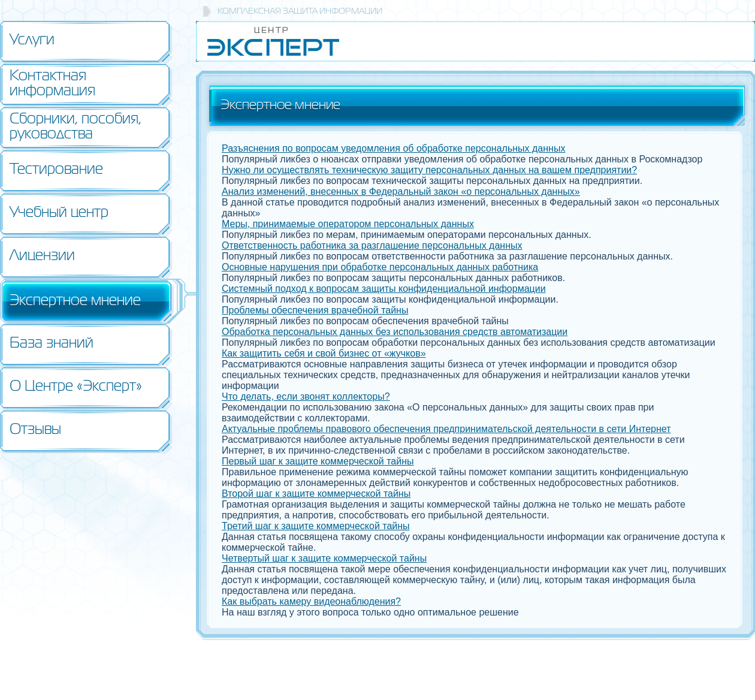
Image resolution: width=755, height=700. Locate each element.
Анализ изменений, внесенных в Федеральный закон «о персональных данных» (401, 191)
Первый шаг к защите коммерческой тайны (318, 461)
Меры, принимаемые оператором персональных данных (348, 224)
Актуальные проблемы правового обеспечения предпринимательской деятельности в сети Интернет (446, 429)
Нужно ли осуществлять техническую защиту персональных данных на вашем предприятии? (429, 170)
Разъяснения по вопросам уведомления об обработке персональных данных (393, 148)
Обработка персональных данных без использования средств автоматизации (395, 332)
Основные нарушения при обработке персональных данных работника (380, 267)
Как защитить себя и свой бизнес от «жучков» (324, 353)
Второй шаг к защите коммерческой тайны (316, 494)
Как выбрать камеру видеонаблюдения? (311, 601)
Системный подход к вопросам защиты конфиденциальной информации (384, 289)
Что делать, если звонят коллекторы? (306, 396)
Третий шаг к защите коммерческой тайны (316, 526)
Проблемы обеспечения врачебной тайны (315, 310)
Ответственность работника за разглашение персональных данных (372, 245)
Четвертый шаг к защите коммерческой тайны (324, 558)
